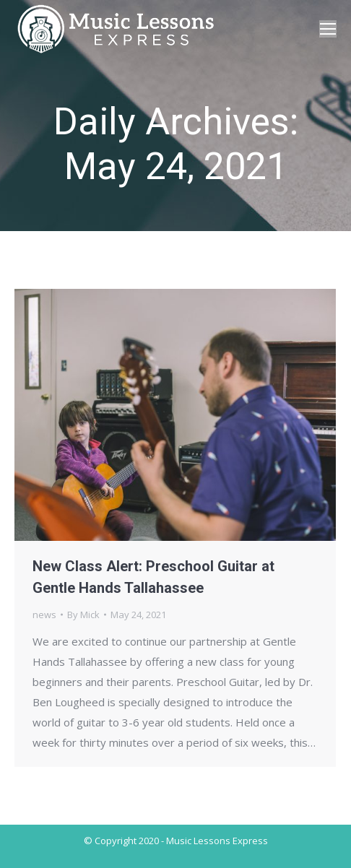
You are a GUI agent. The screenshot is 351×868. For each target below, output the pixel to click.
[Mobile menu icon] (328, 29)
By (83, 615)
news (44, 615)
